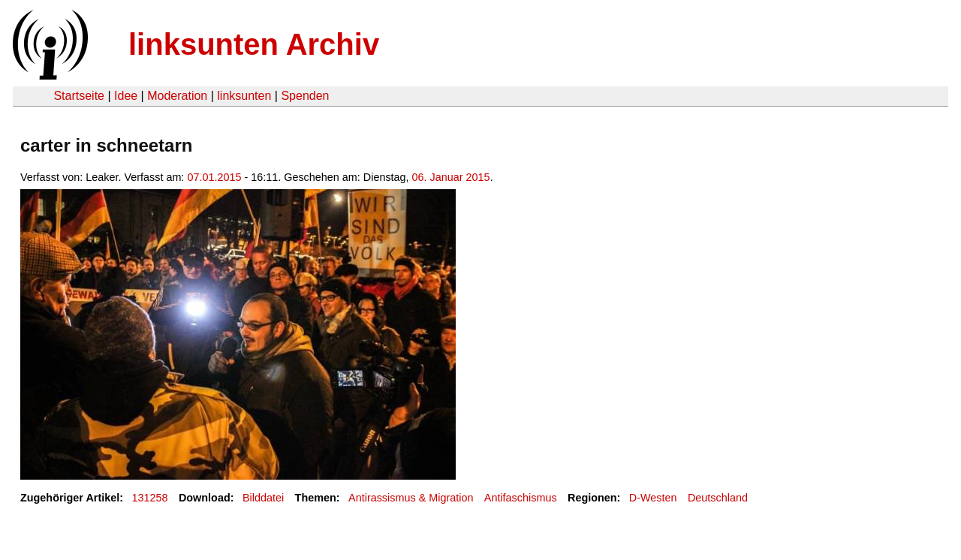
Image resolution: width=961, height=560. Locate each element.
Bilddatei (263, 498)
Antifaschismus (521, 498)
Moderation (177, 96)
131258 (150, 498)
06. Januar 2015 (451, 177)
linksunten (244, 96)
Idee (126, 96)
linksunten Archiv (254, 44)
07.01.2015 (214, 177)
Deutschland (718, 498)
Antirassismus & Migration (411, 498)
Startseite (79, 96)
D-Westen (653, 498)
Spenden (305, 96)
